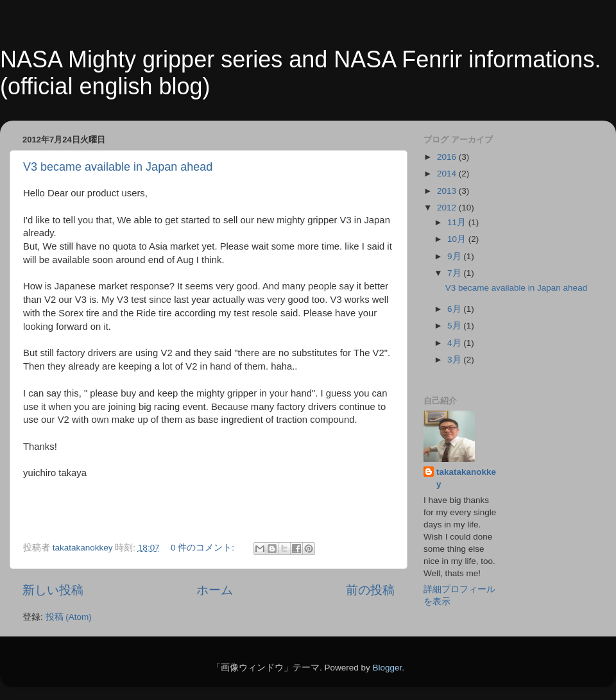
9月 (455, 256)
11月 (458, 222)
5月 (455, 326)
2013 (448, 191)
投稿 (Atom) (69, 617)
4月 (455, 343)
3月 (455, 360)
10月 (458, 239)
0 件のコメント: (204, 548)
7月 (455, 273)
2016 (448, 157)
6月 (455, 309)
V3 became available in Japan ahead (118, 167)
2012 (448, 208)
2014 (448, 174)
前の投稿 (370, 590)
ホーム (215, 590)
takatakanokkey (466, 478)
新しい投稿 (53, 590)
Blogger (387, 668)
